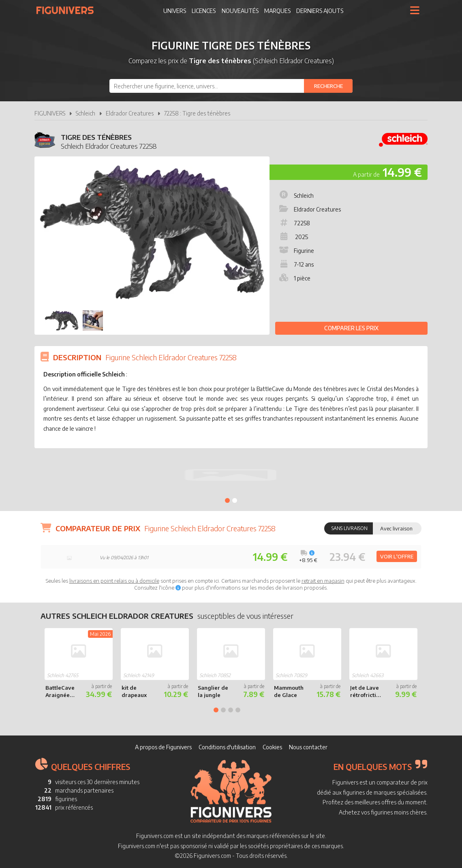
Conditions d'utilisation (227, 747)
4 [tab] (238, 710)
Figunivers (68, 10)
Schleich (86, 113)
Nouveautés (240, 11)
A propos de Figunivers (163, 747)
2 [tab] (235, 500)
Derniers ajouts (320, 11)
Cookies (272, 747)
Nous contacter (308, 747)
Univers (175, 11)
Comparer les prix (351, 328)
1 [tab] (227, 500)
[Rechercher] (328, 86)
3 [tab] (231, 710)
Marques (277, 11)
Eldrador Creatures (130, 113)
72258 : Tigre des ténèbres (197, 113)
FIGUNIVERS (50, 113)
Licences (204, 11)
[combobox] (231, 86)
